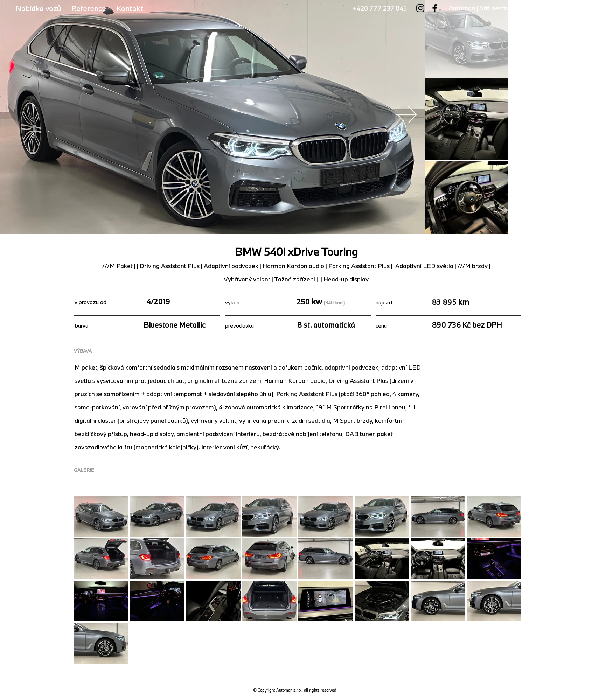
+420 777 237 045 (379, 8)
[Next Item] (406, 114)
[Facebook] (435, 8)
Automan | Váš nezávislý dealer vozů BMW (510, 8)
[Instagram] (420, 8)
